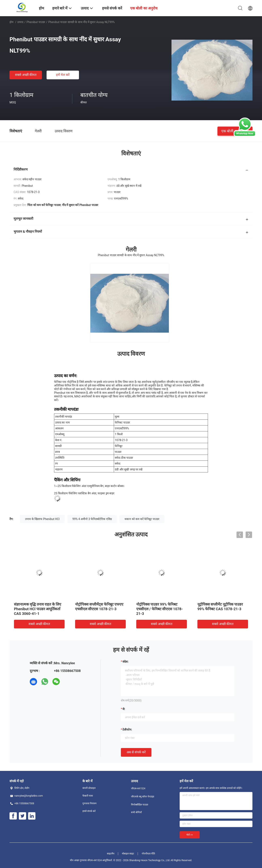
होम (11, 22)
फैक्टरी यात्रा (88, 796)
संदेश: (126, 662)
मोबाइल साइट (128, 854)
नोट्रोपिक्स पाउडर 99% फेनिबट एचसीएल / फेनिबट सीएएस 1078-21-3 (160, 609)
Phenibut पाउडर (36, 22)
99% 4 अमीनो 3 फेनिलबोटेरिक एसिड (92, 519)
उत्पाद (20, 22)
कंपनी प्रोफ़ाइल (89, 788)
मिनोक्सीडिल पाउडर (140, 805)
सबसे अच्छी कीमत (26, 75)
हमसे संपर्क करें (89, 811)
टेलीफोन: (127, 730)
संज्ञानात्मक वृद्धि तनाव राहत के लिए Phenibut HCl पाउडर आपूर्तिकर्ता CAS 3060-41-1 (38, 609)
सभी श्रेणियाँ (136, 812)
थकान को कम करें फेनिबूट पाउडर (142, 519)
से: (124, 709)
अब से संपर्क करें (136, 752)
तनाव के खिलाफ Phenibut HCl (42, 519)
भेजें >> (190, 835)
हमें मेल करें (63, 75)
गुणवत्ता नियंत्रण (89, 803)
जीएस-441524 (138, 788)
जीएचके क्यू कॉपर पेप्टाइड (143, 797)
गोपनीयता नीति (149, 854)
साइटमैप (111, 854)
